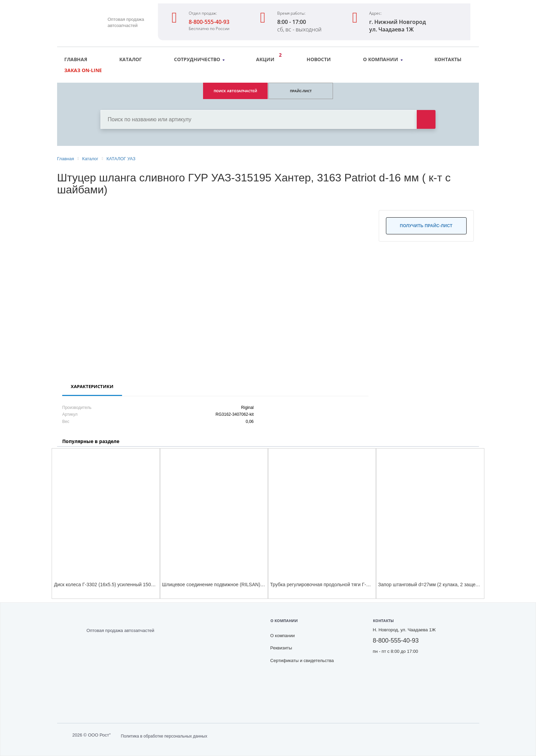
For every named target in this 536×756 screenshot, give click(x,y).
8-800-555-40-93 (209, 22)
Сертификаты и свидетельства (302, 661)
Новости (319, 59)
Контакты (448, 59)
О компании (383, 59)
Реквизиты (281, 648)
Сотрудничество (199, 59)
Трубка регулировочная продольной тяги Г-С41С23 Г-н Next (337, 585)
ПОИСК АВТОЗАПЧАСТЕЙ (235, 91)
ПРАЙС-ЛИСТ (301, 91)
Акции (267, 58)
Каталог (131, 59)
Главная (76, 59)
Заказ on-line (83, 70)
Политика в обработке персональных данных (164, 736)
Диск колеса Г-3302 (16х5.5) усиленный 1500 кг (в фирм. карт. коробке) (133, 585)
